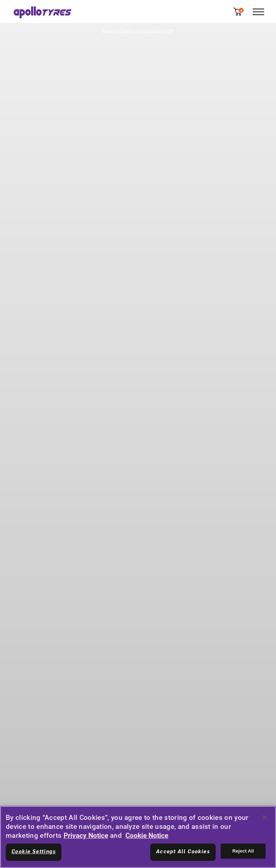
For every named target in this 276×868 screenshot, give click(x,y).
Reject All (243, 851)
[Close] (264, 817)
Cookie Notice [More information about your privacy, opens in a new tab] (147, 835)
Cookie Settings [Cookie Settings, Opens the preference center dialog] (34, 852)
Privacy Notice (86, 835)
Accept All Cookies (183, 852)
